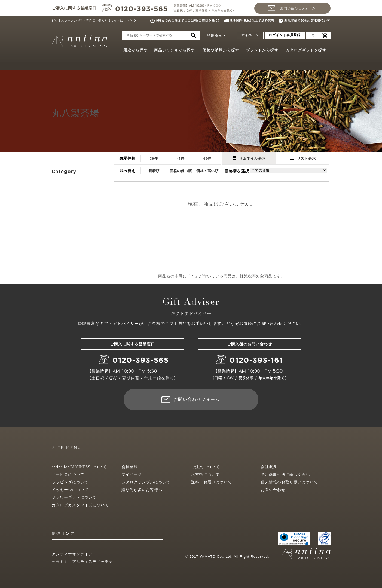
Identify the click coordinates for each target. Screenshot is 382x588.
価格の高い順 (207, 171)
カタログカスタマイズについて (80, 505)
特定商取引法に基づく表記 (285, 475)
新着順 (154, 171)
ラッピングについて (70, 482)
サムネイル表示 (249, 158)
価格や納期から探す (221, 50)
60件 (207, 158)
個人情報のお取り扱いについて (289, 482)
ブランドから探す (262, 50)
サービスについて (68, 475)
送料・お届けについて (212, 482)
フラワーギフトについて (74, 497)
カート (317, 35)
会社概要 (269, 467)
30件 (154, 158)
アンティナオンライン (72, 554)
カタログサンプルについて (146, 482)
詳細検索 (215, 36)
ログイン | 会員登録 (285, 35)
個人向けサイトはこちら (116, 20)
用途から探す (136, 50)
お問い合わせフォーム (298, 8)
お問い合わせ (273, 490)
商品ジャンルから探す (175, 50)
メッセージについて (70, 490)
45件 (181, 158)
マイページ (250, 35)
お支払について (205, 475)
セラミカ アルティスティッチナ (82, 562)
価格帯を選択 (237, 171)
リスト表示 (302, 158)
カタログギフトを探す (306, 50)
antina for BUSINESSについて (79, 467)
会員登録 (130, 467)
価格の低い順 (181, 171)
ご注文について (205, 467)
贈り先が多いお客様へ (142, 490)
